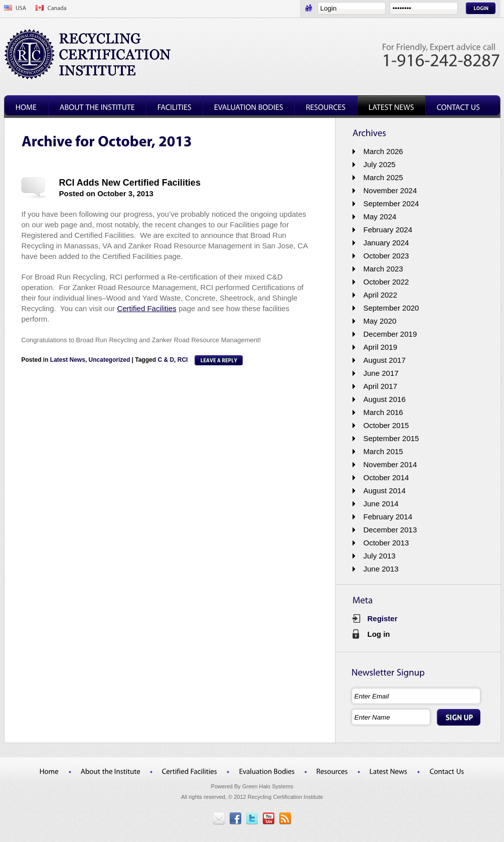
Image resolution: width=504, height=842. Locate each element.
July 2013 (380, 556)
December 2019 (390, 334)
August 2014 (385, 490)
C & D (166, 360)
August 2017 (385, 360)
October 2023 (386, 256)
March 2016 (383, 412)
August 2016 (385, 399)
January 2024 (386, 243)
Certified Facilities (146, 308)
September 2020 (391, 308)
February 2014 (388, 517)
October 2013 (386, 543)
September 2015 (391, 438)
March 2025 (383, 177)
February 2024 (388, 230)
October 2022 (386, 282)
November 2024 (390, 190)
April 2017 (381, 386)
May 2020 (380, 321)
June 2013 (381, 569)
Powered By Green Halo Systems (252, 786)
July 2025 (380, 164)
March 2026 (383, 151)
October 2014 (386, 477)
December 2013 (390, 530)
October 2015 (386, 425)
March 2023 (383, 269)
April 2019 (381, 347)
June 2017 (381, 373)
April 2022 (381, 295)
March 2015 (383, 451)
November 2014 (390, 464)
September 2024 (391, 203)
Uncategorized (110, 360)
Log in (379, 634)
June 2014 (381, 504)
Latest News (68, 360)
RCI (183, 360)
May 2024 (380, 217)
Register (383, 618)
